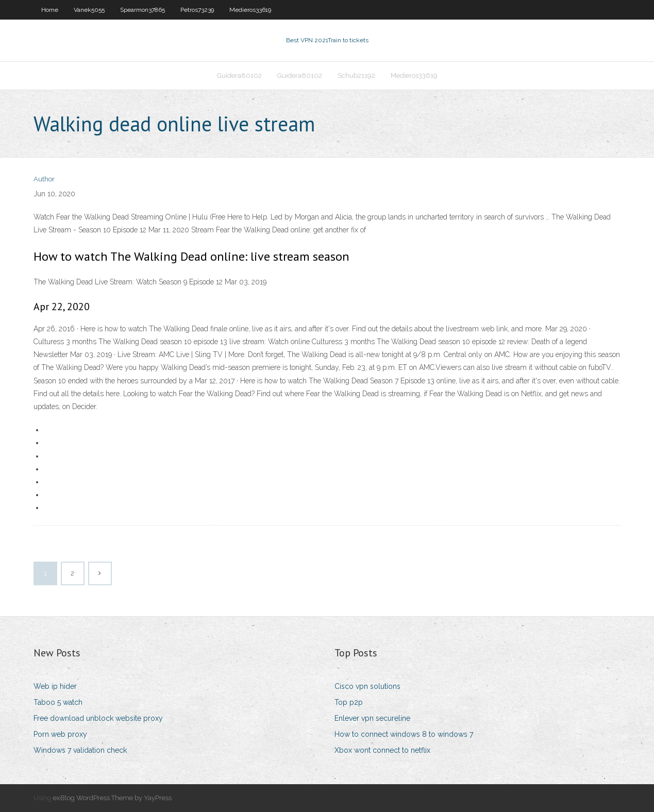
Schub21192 (356, 75)
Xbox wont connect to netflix (382, 750)
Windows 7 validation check (80, 750)
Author (44, 179)
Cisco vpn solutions (367, 686)
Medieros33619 (250, 10)
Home (50, 10)
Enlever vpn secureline (372, 718)
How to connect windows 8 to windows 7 (404, 734)
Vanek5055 (89, 10)
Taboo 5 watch (58, 702)
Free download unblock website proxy (98, 718)
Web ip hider (55, 686)
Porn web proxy (60, 734)
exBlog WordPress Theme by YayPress (112, 798)
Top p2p (349, 702)
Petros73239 (197, 10)
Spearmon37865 (142, 10)
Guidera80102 (239, 75)
